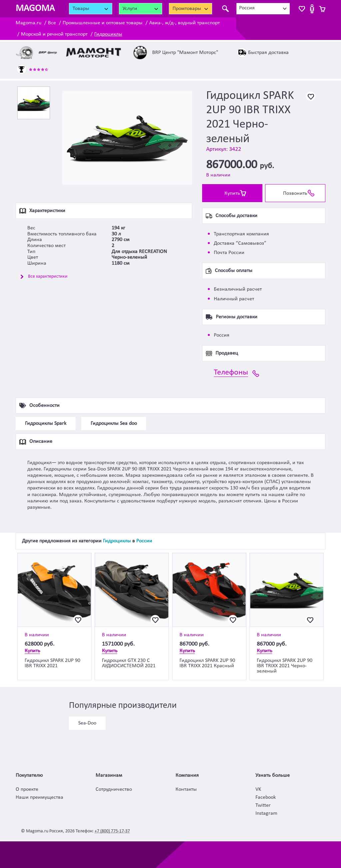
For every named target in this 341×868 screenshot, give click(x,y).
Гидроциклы (108, 34)
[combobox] (263, 9)
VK (258, 789)
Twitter (263, 805)
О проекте (27, 789)
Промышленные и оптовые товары (103, 23)
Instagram (266, 813)
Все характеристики (48, 277)
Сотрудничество (114, 789)
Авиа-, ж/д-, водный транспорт (184, 23)
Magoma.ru (28, 23)
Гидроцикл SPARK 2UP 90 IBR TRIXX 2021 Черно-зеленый (285, 666)
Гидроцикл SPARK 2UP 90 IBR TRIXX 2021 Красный (207, 663)
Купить (232, 193)
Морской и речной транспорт (54, 34)
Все (52, 23)
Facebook (266, 797)
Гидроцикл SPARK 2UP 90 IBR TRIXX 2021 (52, 663)
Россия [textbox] (247, 8)
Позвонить (295, 193)
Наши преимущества (39, 797)
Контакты (186, 789)
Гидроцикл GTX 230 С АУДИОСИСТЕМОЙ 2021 (129, 663)
